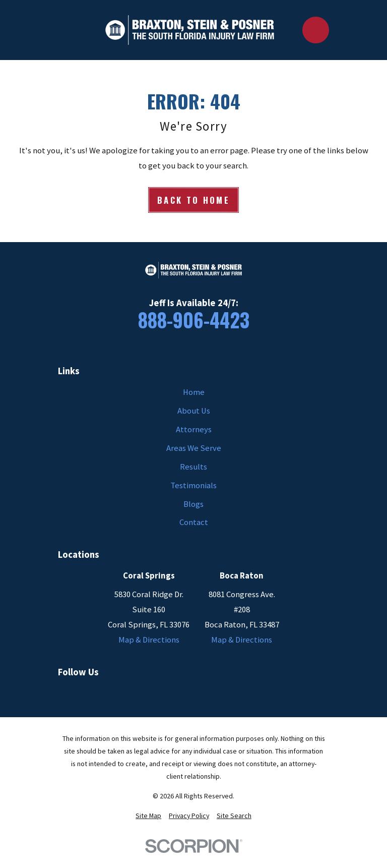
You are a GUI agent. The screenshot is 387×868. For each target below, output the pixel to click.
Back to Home (193, 200)
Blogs (193, 504)
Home (194, 392)
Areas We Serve (194, 448)
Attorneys (194, 429)
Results (193, 467)
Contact (194, 522)
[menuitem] (148, 816)
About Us (194, 411)
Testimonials (193, 485)
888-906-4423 (194, 320)
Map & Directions (149, 640)
